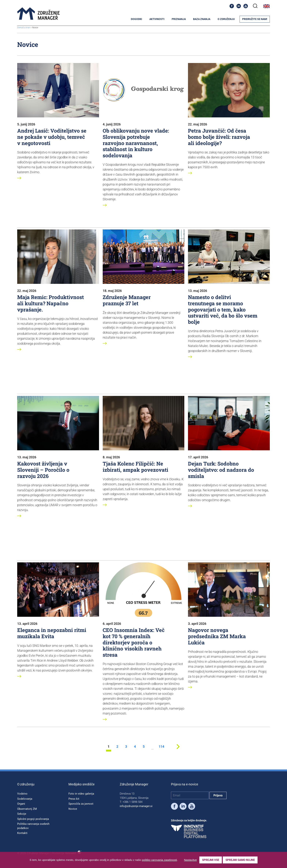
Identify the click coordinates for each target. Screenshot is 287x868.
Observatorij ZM (27, 809)
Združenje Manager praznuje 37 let (127, 300)
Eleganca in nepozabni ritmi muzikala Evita (52, 633)
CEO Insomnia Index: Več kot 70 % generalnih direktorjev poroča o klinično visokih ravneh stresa (134, 642)
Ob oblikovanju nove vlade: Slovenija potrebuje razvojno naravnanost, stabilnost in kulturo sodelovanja (136, 143)
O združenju (226, 19)
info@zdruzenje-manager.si (136, 806)
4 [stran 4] (135, 747)
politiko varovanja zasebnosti (159, 860)
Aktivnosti (157, 19)
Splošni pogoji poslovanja (33, 819)
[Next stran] (178, 751)
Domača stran (24, 28)
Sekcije (22, 814)
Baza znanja (202, 19)
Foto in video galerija (81, 794)
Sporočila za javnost (81, 804)
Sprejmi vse (211, 860)
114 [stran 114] (161, 747)
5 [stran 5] (144, 747)
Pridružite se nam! (255, 19)
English (266, 6)
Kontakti (22, 833)
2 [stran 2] (117, 747)
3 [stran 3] (126, 747)
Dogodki (136, 19)
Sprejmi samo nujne (240, 860)
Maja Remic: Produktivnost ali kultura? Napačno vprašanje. (51, 303)
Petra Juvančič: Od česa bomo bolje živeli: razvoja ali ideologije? (219, 137)
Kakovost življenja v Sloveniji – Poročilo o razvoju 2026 (43, 470)
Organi (21, 804)
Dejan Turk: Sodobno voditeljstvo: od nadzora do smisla (221, 470)
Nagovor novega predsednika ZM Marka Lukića (217, 636)
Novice (73, 809)
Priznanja (179, 19)
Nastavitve (190, 860)
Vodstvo (22, 794)
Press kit (74, 799)
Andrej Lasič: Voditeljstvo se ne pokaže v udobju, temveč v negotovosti (52, 137)
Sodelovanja (25, 799)
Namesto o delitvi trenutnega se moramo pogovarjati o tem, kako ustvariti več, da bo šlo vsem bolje (223, 309)
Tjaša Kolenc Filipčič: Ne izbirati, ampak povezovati (135, 467)
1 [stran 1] (109, 747)
